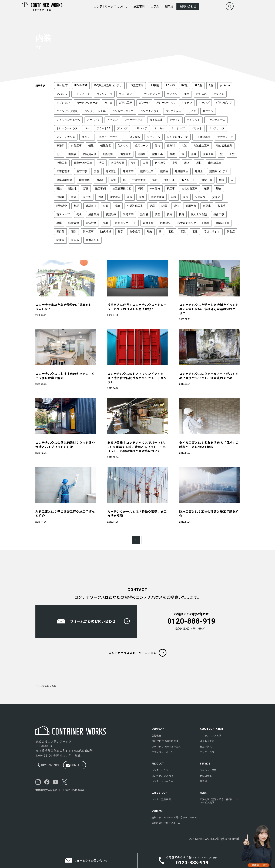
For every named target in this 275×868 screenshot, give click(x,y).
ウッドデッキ (152, 94)
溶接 (174, 197)
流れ (130, 197)
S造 (211, 85)
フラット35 (103, 128)
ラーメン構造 (132, 137)
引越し (100, 180)
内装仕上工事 (201, 146)
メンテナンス (217, 128)
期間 (140, 189)
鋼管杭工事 (223, 223)
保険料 (171, 146)
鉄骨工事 (148, 223)
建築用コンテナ (219, 171)
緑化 (176, 206)
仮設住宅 (106, 146)
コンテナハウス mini (163, 776)
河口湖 (87, 197)
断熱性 (72, 189)
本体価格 (155, 189)
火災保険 (200, 197)
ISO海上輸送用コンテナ (108, 85)
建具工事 (128, 171)
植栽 (207, 189)
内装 (184, 146)
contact (75, 765)
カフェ (108, 103)
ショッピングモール (68, 120)
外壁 (232, 154)
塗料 (193, 154)
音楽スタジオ (212, 232)
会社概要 (156, 736)
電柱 (171, 232)
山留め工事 (215, 163)
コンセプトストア (123, 111)
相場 (76, 206)
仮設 (91, 146)
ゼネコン (112, 120)
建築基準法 (182, 171)
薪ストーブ (63, 214)
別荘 (59, 154)
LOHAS (170, 85)
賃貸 (182, 214)
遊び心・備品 (188, 373)
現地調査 (62, 206)
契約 (134, 163)
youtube (225, 85)
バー (87, 128)
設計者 (144, 214)
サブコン (208, 111)
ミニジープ (178, 128)
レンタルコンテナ (177, 137)
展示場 (169, 6)
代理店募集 (206, 776)
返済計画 (91, 223)
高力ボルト (92, 240)
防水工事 (88, 232)
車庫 (59, 223)
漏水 (186, 197)
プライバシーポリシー (164, 752)
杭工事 (171, 189)
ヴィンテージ (104, 94)
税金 (118, 206)
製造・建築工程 (45, 517)
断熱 (59, 189)
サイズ (192, 111)
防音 (120, 232)
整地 (221, 180)
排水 (155, 180)
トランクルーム (216, 120)
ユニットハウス (108, 137)
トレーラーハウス (67, 128)
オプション (63, 103)
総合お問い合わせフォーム (166, 823)
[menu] (252, 6)
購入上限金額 (199, 214)
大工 (102, 163)
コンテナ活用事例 (161, 799)
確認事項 (91, 206)
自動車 (207, 206)
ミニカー (160, 128)
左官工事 (82, 171)
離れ (150, 232)
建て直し (111, 171)
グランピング (224, 103)
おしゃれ (201, 94)
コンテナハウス (150, 111)
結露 (152, 206)
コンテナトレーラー (162, 781)
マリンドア (141, 128)
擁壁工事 (207, 180)
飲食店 (231, 232)
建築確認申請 (64, 180)
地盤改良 (108, 154)
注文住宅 (115, 197)
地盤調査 (126, 154)
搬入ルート (188, 180)
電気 (183, 232)
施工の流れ (206, 747)
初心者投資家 (224, 146)
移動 (106, 206)
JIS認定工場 (136, 85)
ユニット (87, 137)
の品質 (166, 747)
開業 (74, 232)
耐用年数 (191, 206)
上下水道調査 (203, 137)
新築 (86, 189)
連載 (106, 223)
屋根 (199, 163)
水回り (60, 197)
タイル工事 (156, 120)
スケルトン (94, 120)
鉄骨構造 (166, 223)
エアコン (172, 94)
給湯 (164, 206)
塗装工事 (208, 154)
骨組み (75, 240)
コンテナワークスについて (111, 6)
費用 (170, 214)
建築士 (199, 171)
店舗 (96, 171)
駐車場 (60, 240)
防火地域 (106, 232)
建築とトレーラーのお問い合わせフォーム (174, 817)
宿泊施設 (160, 163)
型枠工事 (158, 154)
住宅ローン (142, 146)
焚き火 (216, 197)
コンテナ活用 (174, 111)
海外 (142, 197)
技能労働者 (139, 180)
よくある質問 (207, 741)
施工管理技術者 (122, 189)
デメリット (193, 120)
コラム (155, 6)
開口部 (60, 232)
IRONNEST (81, 85)
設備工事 (128, 214)
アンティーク (82, 94)
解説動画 (111, 214)
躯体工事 (219, 214)
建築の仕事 (147, 171)
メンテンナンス (66, 137)
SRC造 (198, 85)
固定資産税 (90, 154)
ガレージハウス (166, 103)
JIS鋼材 (155, 85)
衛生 (79, 214)
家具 (146, 163)
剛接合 (72, 154)
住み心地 (123, 146)
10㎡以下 (62, 85)
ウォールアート (128, 94)
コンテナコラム (208, 752)
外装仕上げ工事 (83, 163)
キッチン (187, 103)
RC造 (184, 85)
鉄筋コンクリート (126, 223)
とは (165, 741)
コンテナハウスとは (211, 736)
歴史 (219, 189)
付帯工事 (76, 146)
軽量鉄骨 (74, 223)
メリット (197, 128)
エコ (187, 94)
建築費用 (84, 180)
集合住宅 (135, 232)
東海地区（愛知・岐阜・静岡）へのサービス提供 (219, 801)
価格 (157, 146)
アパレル (62, 94)
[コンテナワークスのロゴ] (42, 6)
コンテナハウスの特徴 (48, 301)
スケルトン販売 (208, 770)
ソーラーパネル (134, 120)
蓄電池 (221, 206)
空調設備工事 (135, 206)
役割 (114, 180)
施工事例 (139, 6)
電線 (195, 232)
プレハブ (122, 128)
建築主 (164, 171)
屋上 (187, 163)
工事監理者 (63, 171)
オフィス (219, 94)
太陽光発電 (118, 163)
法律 (100, 197)
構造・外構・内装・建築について (53, 373)
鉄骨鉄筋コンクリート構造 (193, 223)
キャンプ (204, 103)
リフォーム (154, 137)
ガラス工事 (126, 103)
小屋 (175, 163)
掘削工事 (170, 180)
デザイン (175, 120)
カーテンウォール (87, 103)
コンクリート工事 (95, 111)
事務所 (60, 146)
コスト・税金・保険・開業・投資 (125, 301)
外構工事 (62, 163)
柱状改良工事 (190, 189)
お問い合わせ (188, 6)
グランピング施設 (67, 111)
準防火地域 (158, 197)
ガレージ (144, 103)
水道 (74, 197)
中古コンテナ (225, 137)
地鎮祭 (142, 154)
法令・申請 (187, 301)
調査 (157, 214)
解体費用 (94, 214)
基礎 (172, 154)
